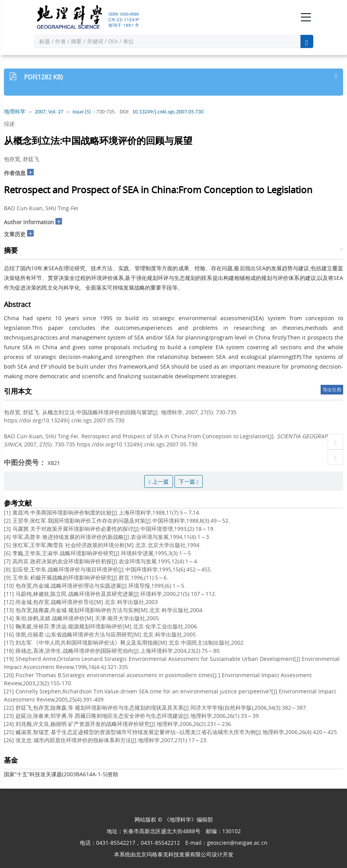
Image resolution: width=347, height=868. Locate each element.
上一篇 (158, 481)
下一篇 (189, 481)
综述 (9, 124)
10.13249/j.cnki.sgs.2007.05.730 (168, 112)
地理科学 (15, 112)
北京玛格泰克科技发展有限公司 (174, 854)
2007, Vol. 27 (49, 112)
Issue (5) (82, 112)
